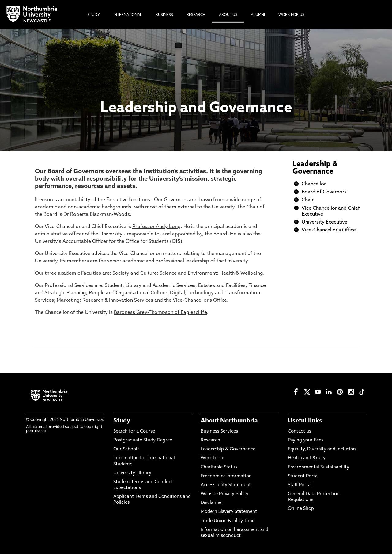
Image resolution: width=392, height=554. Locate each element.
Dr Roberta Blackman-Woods (97, 215)
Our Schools (126, 449)
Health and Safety (307, 458)
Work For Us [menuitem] (291, 15)
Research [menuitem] (196, 15)
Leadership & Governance (315, 168)
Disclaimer (212, 503)
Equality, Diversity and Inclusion (322, 449)
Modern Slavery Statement (229, 512)
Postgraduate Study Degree (143, 440)
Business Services (219, 432)
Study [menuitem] (94, 15)
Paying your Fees (306, 440)
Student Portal (303, 476)
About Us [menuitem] (228, 15)
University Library (132, 473)
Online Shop (301, 509)
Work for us (213, 458)
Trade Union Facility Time (228, 521)
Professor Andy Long (156, 227)
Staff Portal (300, 485)
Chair (308, 200)
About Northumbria (229, 421)
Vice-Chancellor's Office (329, 230)
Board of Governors (324, 192)
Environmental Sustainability (318, 467)
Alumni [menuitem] (258, 15)
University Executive (324, 222)
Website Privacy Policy (224, 494)
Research (210, 440)
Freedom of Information (226, 476)
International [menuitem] (128, 15)
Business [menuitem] (164, 15)
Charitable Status (219, 467)
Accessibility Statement (226, 485)
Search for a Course (134, 432)
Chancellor (314, 184)
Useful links (305, 421)
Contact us (300, 432)
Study (122, 421)
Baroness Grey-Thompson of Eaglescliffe (160, 313)
